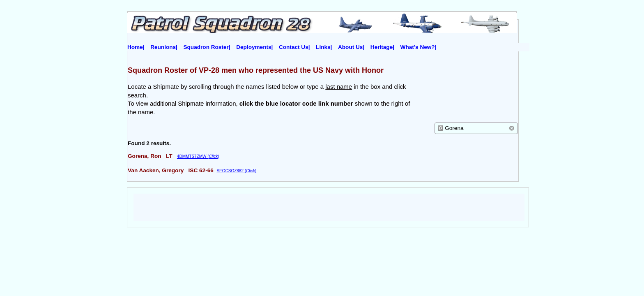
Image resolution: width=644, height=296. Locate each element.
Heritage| (382, 47)
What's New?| (419, 47)
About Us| (351, 47)
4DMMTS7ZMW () (198, 156)
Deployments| (254, 47)
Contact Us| (294, 47)
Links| (324, 47)
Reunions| (164, 47)
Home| (136, 47)
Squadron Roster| (207, 47)
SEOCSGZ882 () (236, 171)
